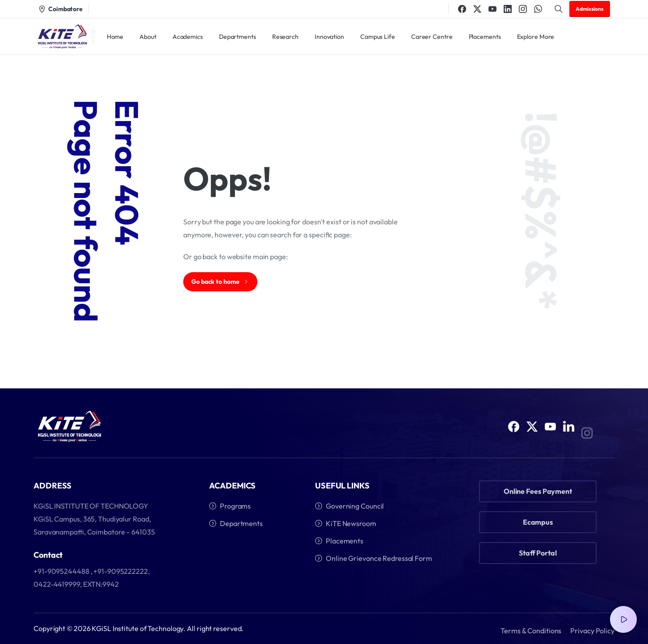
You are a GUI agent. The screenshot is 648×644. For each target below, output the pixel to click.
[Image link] (69, 428)
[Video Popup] (623, 619)
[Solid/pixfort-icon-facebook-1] (514, 431)
